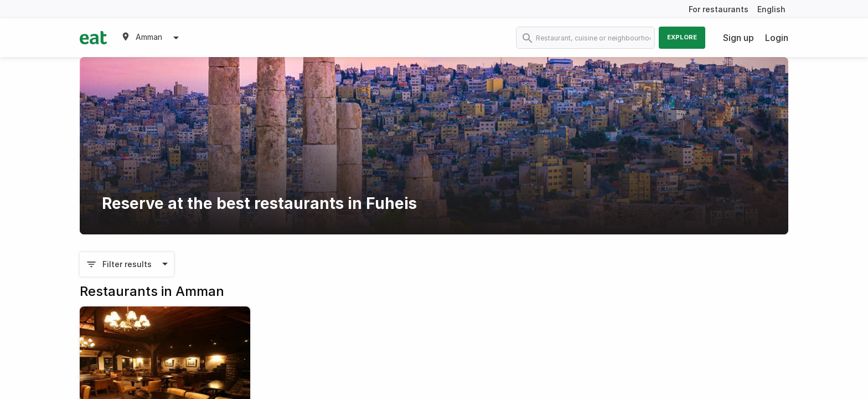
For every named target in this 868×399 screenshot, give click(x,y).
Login (777, 38)
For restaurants (719, 9)
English (771, 9)
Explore (682, 37)
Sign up (738, 38)
